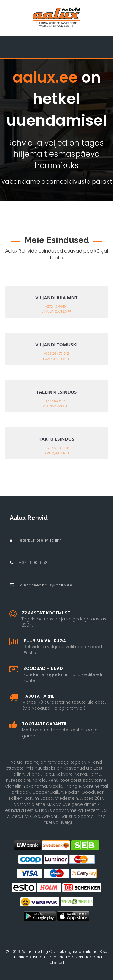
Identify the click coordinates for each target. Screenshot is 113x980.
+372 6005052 (57, 401)
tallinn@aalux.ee (56, 406)
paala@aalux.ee (56, 359)
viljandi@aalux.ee (57, 311)
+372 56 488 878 (57, 448)
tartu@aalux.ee (57, 453)
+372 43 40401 (56, 306)
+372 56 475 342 (57, 353)
